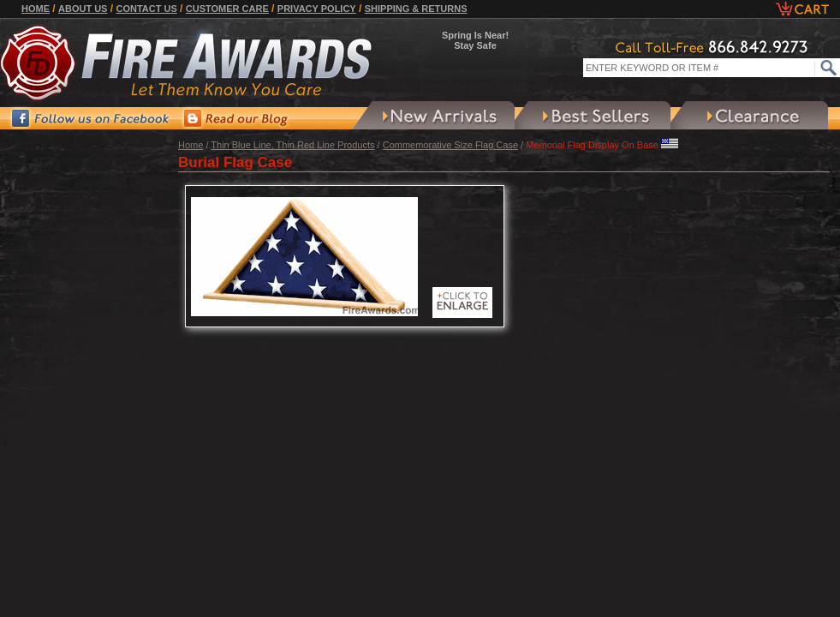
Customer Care (227, 9)
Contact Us (146, 9)
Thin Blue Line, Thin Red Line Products (292, 145)
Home (36, 9)
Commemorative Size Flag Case (450, 145)
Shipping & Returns (416, 9)
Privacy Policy (317, 9)
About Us (83, 9)
